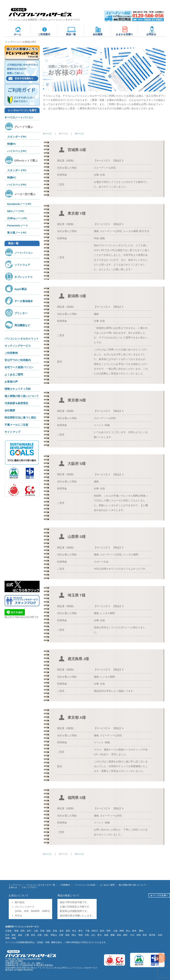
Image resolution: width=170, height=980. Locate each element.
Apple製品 (16, 289)
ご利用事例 (11, 353)
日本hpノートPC (17, 218)
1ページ (47, 134)
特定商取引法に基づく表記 (20, 418)
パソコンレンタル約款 (85, 885)
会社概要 (98, 31)
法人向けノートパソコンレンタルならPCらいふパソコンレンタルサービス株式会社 (51, 969)
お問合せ (151, 31)
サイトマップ (12, 432)
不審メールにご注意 (16, 425)
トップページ (15, 885)
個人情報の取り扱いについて (22, 396)
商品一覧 (71, 31)
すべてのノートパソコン (19, 117)
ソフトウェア (17, 265)
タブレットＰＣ (19, 277)
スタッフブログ (29, 887)
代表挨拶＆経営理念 (16, 403)
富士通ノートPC (17, 233)
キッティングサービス (18, 346)
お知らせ (13, 887)
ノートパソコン (19, 253)
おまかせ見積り (124, 31)
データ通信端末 (19, 301)
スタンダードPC (17, 137)
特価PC (12, 144)
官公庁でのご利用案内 (18, 360)
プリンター (16, 313)
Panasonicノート (18, 225)
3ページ (79, 134)
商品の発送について (68, 895)
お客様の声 (11, 382)
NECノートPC (16, 211)
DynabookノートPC (19, 204)
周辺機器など (17, 325)
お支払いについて (19, 895)
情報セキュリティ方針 (18, 389)
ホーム (18, 31)
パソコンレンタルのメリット (22, 339)
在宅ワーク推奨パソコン (19, 367)
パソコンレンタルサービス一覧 (40, 885)
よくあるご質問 (14, 374)
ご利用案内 (44, 31)
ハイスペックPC (17, 151)
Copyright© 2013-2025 (16, 968)
